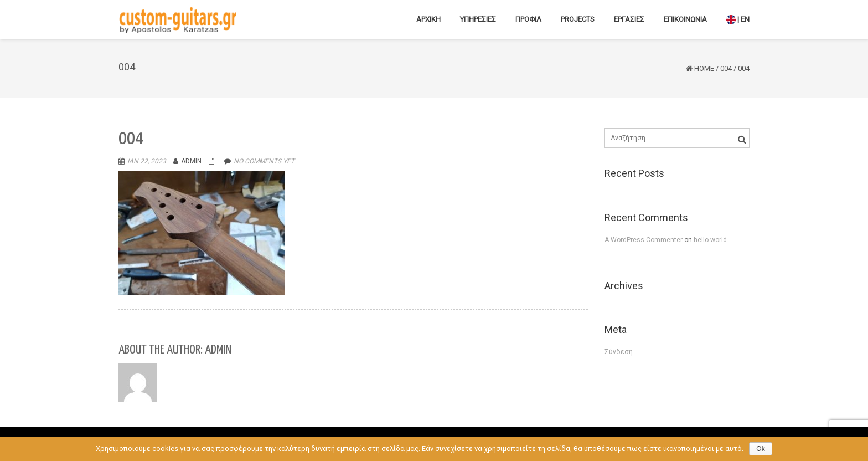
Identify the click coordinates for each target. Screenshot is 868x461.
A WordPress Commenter (644, 240)
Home (704, 68)
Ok (760, 449)
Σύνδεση (619, 352)
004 (726, 68)
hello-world (710, 240)
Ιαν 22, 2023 (147, 161)
